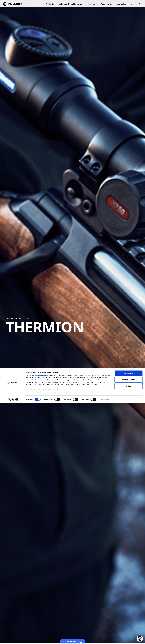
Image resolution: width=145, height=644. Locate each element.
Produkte (50, 4)
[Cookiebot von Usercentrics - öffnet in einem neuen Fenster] (13, 640)
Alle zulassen (129, 614)
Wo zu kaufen (106, 4)
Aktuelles (122, 4)
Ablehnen (128, 627)
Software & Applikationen (71, 4)
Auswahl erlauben (129, 620)
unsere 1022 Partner (39, 616)
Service (92, 4)
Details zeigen (105, 640)
